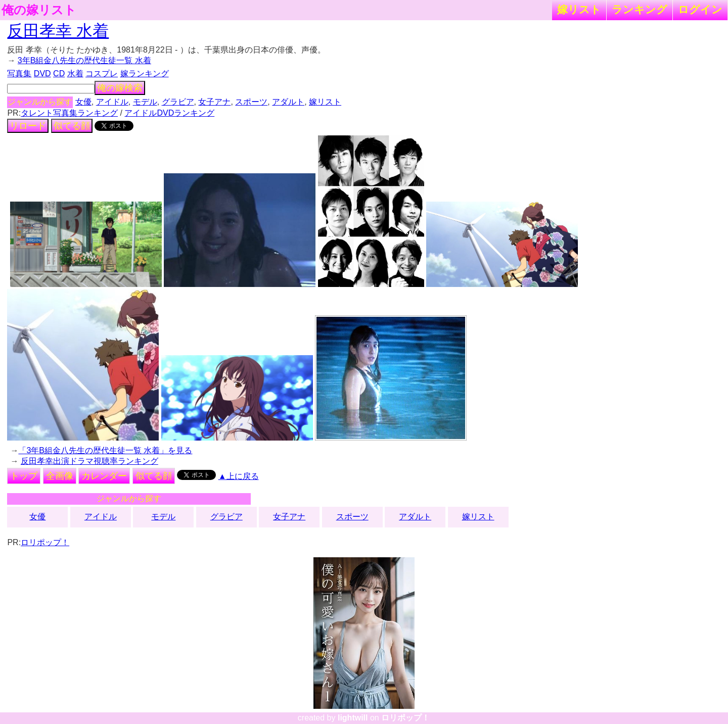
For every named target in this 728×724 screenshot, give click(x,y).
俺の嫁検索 (120, 88)
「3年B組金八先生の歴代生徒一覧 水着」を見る (105, 450)
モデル (145, 102)
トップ (24, 476)
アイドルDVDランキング (169, 113)
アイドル (112, 102)
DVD (42, 74)
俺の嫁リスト (39, 10)
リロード (28, 126)
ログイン (700, 9)
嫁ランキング (145, 74)
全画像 (60, 476)
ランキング (640, 9)
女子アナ (214, 102)
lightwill (353, 718)
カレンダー (104, 476)
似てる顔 (72, 126)
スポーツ (251, 102)
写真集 (19, 74)
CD (59, 74)
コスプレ (102, 74)
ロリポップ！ (45, 542)
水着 (75, 74)
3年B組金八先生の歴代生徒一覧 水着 (84, 60)
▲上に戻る (239, 476)
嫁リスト (579, 9)
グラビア (178, 102)
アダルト (288, 102)
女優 (83, 102)
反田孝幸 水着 (58, 31)
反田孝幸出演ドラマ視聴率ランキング (89, 461)
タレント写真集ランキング (69, 113)
